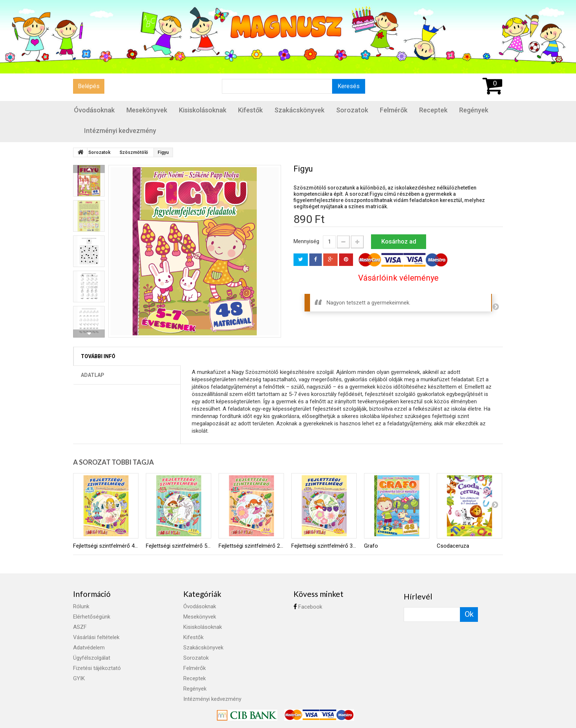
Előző (89, 169)
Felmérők (394, 110)
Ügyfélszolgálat (92, 658)
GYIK (79, 678)
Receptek (433, 110)
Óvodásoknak (94, 110)
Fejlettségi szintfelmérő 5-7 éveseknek (179, 546)
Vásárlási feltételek (96, 637)
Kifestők (250, 110)
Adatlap (93, 375)
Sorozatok (352, 110)
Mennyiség (306, 241)
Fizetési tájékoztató (97, 668)
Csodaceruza (453, 546)
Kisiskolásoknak (203, 110)
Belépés (89, 86)
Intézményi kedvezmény (120, 131)
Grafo (371, 546)
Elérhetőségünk (92, 617)
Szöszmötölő (134, 152)
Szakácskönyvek (299, 110)
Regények (474, 110)
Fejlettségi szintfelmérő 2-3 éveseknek (251, 546)
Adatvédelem (89, 648)
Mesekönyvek (147, 110)
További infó (98, 356)
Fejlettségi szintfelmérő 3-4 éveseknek (324, 546)
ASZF (80, 627)
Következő (89, 334)
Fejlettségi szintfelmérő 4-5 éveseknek (106, 546)
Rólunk (81, 606)
